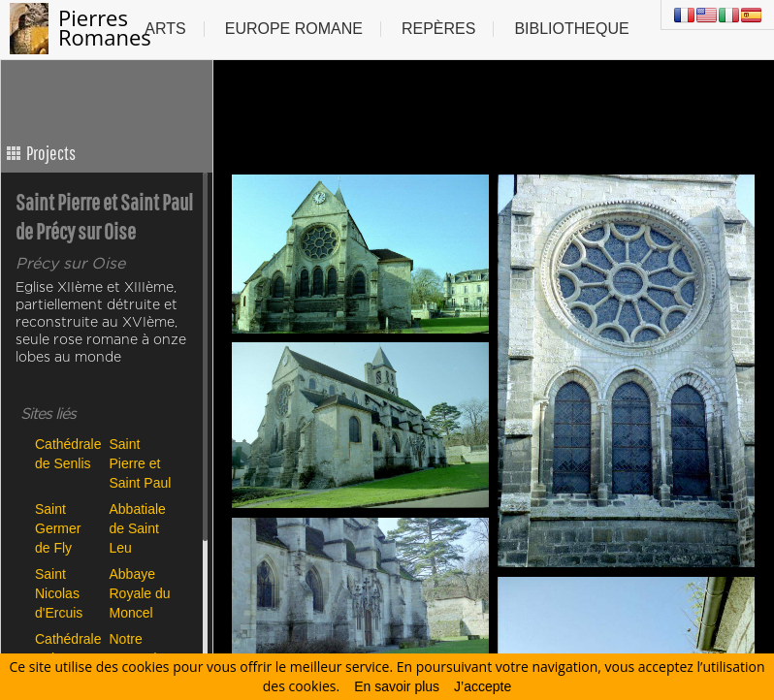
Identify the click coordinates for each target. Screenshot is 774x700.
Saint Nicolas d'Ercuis (59, 593)
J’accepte (483, 686)
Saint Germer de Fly (58, 528)
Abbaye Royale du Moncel (140, 593)
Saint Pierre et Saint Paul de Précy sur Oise (141, 463)
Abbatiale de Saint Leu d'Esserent (142, 528)
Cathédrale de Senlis (67, 454)
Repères (438, 29)
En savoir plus (397, 686)
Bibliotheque (571, 29)
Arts (165, 29)
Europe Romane (294, 29)
